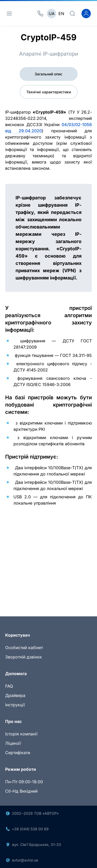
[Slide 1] (39, 592)
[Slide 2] (49, 592)
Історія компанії (21, 734)
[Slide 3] (58, 592)
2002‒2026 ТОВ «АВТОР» (35, 813)
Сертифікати (18, 753)
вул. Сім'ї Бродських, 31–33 (37, 844)
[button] (12, 557)
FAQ (9, 686)
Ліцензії (13, 743)
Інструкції (15, 705)
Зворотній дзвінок (24, 657)
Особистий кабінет (24, 648)
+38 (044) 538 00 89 (30, 829)
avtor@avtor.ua (25, 860)
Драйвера (15, 695)
